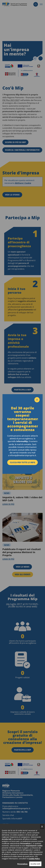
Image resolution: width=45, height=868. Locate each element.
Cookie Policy (34, 859)
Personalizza (22, 864)
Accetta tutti (35, 864)
